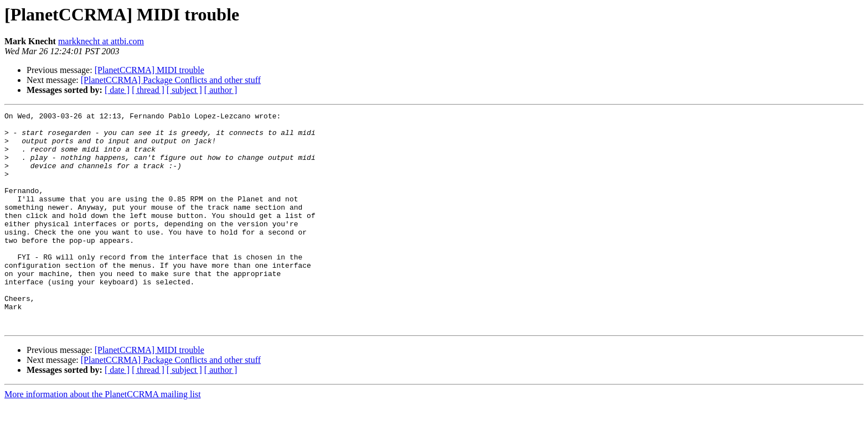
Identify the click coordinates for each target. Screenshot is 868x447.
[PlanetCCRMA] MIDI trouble (149, 70)
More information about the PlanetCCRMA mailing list (103, 437)
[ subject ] (184, 90)
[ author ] (221, 90)
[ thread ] (148, 90)
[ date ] (117, 90)
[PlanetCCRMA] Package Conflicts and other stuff (171, 80)
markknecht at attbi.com (101, 41)
